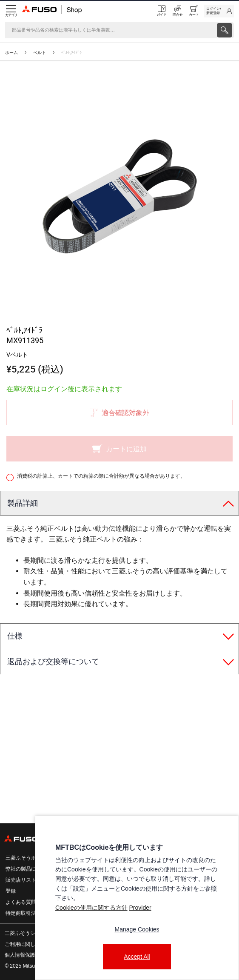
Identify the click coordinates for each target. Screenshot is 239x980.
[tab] (119, 504)
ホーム (11, 53)
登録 (11, 891)
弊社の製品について (28, 869)
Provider (140, 908)
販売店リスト (21, 880)
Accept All (137, 957)
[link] (219, 11)
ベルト (40, 53)
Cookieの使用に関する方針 (91, 908)
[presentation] (119, 490)
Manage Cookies (137, 929)
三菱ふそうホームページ (34, 858)
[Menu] (11, 11)
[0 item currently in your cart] (194, 11)
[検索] (110, 30)
